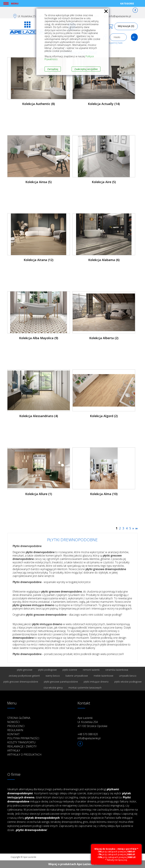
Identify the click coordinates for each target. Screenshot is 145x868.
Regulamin (15, 730)
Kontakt (13, 734)
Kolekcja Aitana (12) (39, 260)
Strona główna (19, 718)
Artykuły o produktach (24, 755)
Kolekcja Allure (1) (39, 494)
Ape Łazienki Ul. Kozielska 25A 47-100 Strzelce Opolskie (92, 722)
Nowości (14, 722)
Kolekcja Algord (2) (104, 416)
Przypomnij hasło (115, 43)
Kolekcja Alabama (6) (104, 260)
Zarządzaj (53, 69)
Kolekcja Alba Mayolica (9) (39, 338)
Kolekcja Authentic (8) (39, 104)
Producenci (16, 726)
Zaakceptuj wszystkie (86, 69)
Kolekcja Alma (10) (104, 494)
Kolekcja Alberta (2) (104, 338)
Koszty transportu (21, 742)
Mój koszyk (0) (126, 26)
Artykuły (14, 750)
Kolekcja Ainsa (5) (39, 182)
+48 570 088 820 (88, 734)
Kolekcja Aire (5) (104, 182)
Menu (15, 3)
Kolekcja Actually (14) (104, 104)
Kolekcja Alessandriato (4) (39, 416)
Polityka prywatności (23, 738)
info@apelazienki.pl (120, 16)
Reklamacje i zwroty (22, 746)
